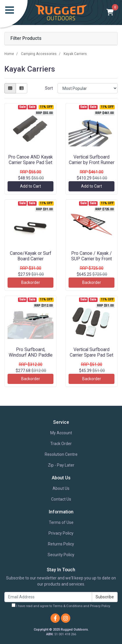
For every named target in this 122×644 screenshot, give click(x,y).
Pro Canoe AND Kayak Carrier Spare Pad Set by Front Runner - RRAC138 (31, 165)
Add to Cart (31, 186)
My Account (61, 433)
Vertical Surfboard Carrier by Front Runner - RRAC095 (92, 162)
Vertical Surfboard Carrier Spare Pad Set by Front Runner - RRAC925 (92, 358)
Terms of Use (61, 522)
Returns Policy (61, 544)
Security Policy (61, 555)
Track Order (61, 444)
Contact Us (61, 499)
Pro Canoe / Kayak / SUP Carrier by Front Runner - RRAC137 (92, 259)
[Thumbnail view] (10, 88)
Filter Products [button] (26, 38)
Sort (49, 88)
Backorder (31, 282)
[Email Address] (48, 597)
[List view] (21, 88)
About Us (61, 488)
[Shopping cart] (110, 13)
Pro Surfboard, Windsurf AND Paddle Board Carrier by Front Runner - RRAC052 (31, 358)
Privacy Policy (61, 533)
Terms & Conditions (68, 606)
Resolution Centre (61, 454)
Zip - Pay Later (61, 465)
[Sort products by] (88, 88)
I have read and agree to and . (61, 606)
